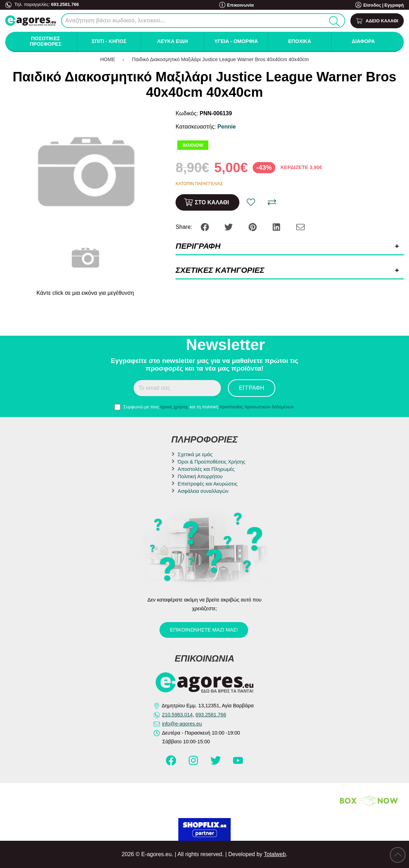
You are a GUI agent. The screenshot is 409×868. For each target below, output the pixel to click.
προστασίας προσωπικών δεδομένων (257, 407)
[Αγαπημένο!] (251, 202)
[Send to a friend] (300, 227)
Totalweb (275, 854)
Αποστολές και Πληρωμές (206, 469)
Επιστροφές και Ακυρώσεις (207, 484)
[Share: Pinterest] (253, 227)
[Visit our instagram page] (194, 764)
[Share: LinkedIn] (277, 227)
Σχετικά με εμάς (195, 454)
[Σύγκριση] (272, 202)
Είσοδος (372, 5)
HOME (108, 59)
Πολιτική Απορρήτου (200, 476)
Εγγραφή (394, 5)
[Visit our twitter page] (216, 764)
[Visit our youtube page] (238, 764)
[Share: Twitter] (229, 227)
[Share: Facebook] (206, 227)
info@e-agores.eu (182, 724)
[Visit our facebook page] (172, 764)
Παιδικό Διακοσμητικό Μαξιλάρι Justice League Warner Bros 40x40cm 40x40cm (220, 59)
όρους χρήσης (174, 407)
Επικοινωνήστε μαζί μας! (204, 630)
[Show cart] (377, 21)
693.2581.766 (65, 4)
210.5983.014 (177, 715)
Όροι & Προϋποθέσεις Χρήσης (211, 462)
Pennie (226, 127)
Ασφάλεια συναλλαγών (203, 491)
